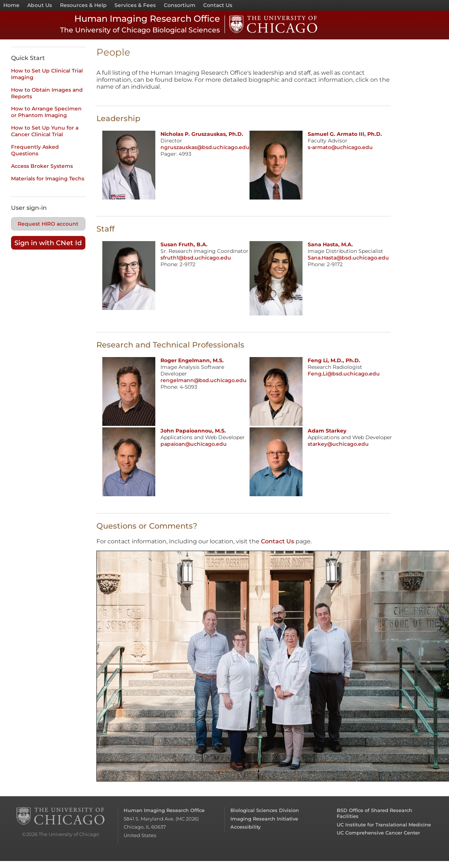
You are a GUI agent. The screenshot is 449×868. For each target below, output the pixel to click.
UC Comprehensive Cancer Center (378, 833)
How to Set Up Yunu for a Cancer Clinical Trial (45, 131)
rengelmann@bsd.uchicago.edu (204, 380)
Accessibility (245, 827)
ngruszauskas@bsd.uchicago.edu (205, 147)
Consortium (180, 5)
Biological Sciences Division (265, 810)
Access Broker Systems (42, 166)
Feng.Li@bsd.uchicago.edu (344, 374)
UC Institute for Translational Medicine (384, 825)
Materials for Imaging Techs (48, 179)
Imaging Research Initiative (264, 819)
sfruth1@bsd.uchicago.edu (196, 258)
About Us (40, 5)
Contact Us (218, 5)
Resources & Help (83, 5)
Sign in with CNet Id (48, 243)
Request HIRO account (48, 224)
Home (11, 5)
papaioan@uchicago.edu (194, 444)
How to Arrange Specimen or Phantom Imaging (46, 112)
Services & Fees (135, 5)
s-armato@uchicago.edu (340, 147)
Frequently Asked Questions (35, 150)
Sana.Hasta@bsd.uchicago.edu (348, 258)
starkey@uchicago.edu (338, 444)
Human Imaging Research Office (164, 810)
